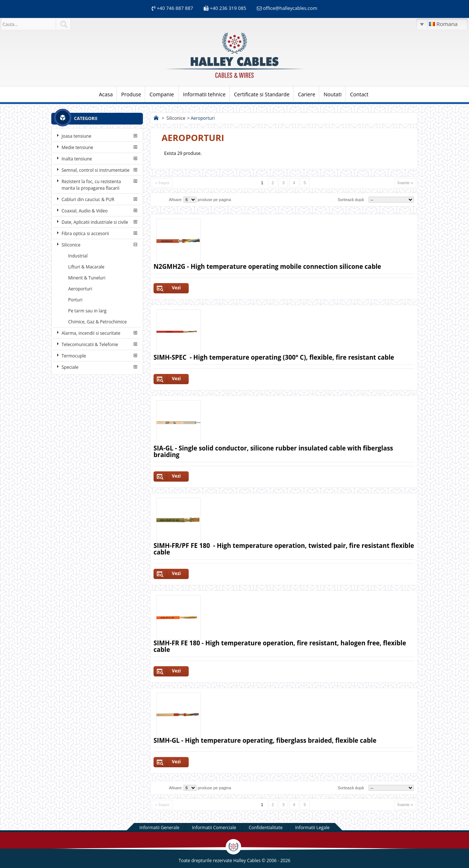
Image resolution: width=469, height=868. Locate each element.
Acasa (106, 94)
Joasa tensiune (76, 136)
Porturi (75, 300)
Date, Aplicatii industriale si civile (95, 222)
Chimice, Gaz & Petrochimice (97, 322)
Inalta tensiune (77, 159)
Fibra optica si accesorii (85, 233)
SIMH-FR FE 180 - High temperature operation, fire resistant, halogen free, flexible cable (280, 646)
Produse (131, 94)
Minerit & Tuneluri (87, 278)
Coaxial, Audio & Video (85, 211)
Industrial (78, 256)
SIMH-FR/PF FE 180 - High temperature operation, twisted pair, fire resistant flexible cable (284, 549)
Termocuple (74, 356)
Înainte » (405, 183)
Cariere (306, 94)
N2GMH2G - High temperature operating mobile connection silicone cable (267, 266)
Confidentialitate (266, 828)
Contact (359, 94)
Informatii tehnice (204, 94)
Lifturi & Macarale (86, 267)
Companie (162, 94)
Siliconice (71, 245)
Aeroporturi (80, 289)
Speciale (70, 367)
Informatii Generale (160, 828)
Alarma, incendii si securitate (91, 333)
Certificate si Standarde (262, 94)
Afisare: (176, 200)
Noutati (333, 94)
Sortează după (351, 200)
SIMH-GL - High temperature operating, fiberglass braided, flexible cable (265, 740)
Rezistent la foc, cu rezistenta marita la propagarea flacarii (91, 185)
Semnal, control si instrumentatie (95, 170)
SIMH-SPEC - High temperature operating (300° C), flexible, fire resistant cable (274, 357)
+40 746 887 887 (174, 8)
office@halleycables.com (290, 8)
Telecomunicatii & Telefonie (90, 344)
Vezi (176, 288)
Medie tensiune (77, 147)
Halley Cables (247, 860)
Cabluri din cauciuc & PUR (88, 199)
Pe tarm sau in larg (87, 311)
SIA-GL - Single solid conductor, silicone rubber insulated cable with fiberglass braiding (273, 451)
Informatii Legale (312, 828)
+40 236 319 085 (228, 8)
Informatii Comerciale (214, 828)
